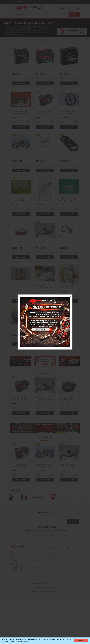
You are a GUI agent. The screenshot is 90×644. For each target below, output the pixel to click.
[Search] (45, 15)
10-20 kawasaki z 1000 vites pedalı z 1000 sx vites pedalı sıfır (44, 200)
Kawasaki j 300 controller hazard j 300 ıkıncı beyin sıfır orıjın (44, 244)
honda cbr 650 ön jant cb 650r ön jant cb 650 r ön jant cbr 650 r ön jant (68, 113)
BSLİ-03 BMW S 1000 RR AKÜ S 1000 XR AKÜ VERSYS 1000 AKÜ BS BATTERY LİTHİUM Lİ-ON (45, 113)
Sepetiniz (67, 565)
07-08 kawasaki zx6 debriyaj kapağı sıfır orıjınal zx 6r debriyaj (69, 400)
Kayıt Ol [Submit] (73, 523)
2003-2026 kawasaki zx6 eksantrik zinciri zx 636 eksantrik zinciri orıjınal (67, 287)
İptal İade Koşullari (52, 564)
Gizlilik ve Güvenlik (52, 560)
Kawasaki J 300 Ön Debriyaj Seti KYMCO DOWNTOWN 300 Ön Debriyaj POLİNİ (20, 156)
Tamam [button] (81, 641)
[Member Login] (70, 8)
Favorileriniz (68, 562)
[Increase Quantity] (28, 79)
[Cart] (77, 8)
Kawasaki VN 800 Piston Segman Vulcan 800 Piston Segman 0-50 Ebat (44, 287)
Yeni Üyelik (32, 555)
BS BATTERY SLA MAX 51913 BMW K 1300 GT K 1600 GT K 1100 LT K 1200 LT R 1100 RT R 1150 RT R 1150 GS (68, 69)
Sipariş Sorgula (33, 572)
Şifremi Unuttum (33, 562)
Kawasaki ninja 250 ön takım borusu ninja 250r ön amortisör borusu (69, 200)
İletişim (31, 575)
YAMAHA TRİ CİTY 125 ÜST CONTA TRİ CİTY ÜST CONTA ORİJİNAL (44, 331)
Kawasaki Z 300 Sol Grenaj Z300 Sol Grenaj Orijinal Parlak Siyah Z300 (21, 331)
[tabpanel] (21, 397)
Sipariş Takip (68, 558)
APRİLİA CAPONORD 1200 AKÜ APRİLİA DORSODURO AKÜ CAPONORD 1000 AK (44, 69)
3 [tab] (47, 420)
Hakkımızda (50, 570)
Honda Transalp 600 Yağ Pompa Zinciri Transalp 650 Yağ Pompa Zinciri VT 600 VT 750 (20, 113)
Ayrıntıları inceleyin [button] (24, 642)
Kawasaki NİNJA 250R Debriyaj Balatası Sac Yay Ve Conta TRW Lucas (45, 156)
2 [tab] (44, 420)
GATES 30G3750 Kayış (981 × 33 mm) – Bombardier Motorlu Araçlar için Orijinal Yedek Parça (68, 156)
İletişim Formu (33, 565)
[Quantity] (21, 79)
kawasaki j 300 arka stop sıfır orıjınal (20, 244)
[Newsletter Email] (45, 523)
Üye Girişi (31, 558)
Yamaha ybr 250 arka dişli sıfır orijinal (21, 287)
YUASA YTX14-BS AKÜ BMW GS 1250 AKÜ (21, 69)
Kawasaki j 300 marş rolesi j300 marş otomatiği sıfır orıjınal (68, 244)
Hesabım (67, 555)
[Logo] (29, 8)
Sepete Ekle (21, 83)
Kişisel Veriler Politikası (53, 567)
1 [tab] (42, 420)
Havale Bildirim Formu (35, 569)
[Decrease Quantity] (14, 79)
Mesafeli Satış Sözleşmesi (51, 556)
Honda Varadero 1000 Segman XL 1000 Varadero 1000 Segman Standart (20, 200)
